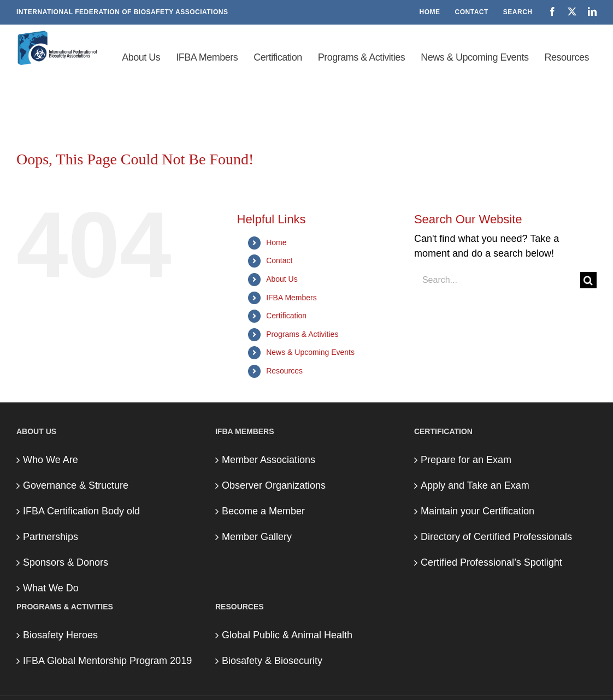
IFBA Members (291, 298)
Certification (286, 316)
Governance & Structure (76, 485)
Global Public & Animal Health (287, 635)
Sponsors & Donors (66, 562)
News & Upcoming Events (310, 352)
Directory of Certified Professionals (496, 537)
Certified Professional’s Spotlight (491, 562)
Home (276, 242)
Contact (279, 260)
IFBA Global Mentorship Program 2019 (107, 661)
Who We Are (51, 460)
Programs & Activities (302, 334)
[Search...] (497, 280)
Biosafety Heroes (60, 635)
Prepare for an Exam (466, 460)
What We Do (51, 588)
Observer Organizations (274, 485)
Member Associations (269, 460)
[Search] (588, 280)
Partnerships (51, 537)
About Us (282, 279)
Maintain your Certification (478, 511)
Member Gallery (257, 537)
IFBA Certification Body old (81, 511)
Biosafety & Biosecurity (272, 661)
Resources (284, 371)
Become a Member (263, 511)
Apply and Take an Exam (475, 485)
